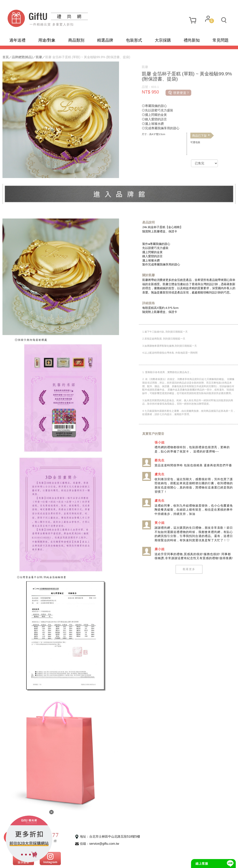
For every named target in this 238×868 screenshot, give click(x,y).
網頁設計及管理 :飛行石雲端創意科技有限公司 (137, 861)
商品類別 (76, 40)
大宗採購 (163, 40)
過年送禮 (17, 40)
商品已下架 (198, 136)
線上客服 (202, 864)
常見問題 (221, 40)
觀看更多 (186, 589)
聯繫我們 (74, 861)
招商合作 (94, 861)
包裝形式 (134, 40)
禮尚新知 (192, 40)
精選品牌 (105, 40)
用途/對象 (47, 40)
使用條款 (55, 861)
